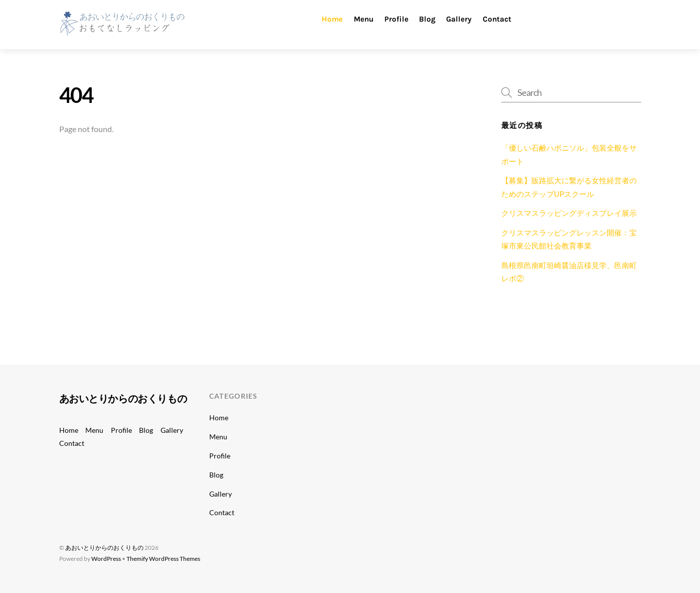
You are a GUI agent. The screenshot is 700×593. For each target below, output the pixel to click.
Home (332, 19)
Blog (427, 19)
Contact (497, 19)
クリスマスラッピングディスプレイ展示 (569, 213)
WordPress (106, 559)
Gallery (459, 19)
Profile (396, 19)
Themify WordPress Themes (163, 559)
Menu (364, 19)
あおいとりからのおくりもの (104, 548)
